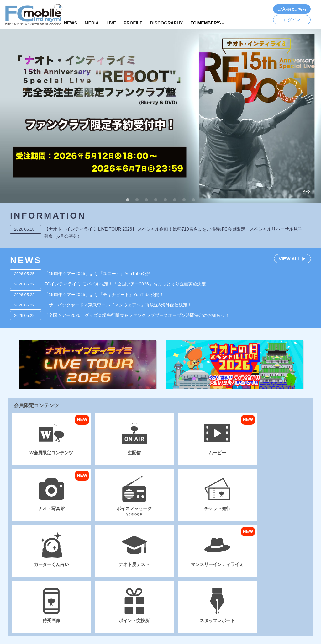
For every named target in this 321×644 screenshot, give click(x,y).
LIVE (111, 23)
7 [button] (184, 200)
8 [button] (193, 200)
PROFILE (133, 23)
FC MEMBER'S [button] (207, 23)
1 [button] (128, 200)
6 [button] (175, 200)
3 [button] (146, 200)
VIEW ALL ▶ (292, 259)
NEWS (71, 23)
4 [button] (156, 200)
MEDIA (92, 23)
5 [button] (165, 200)
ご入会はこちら (292, 9)
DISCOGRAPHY (166, 23)
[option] (160, 116)
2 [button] (137, 200)
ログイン (292, 20)
